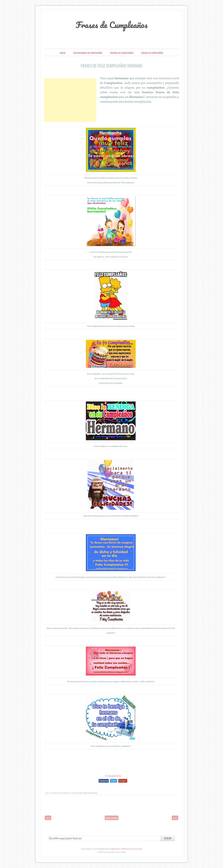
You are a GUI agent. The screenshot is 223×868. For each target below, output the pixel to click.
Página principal (112, 818)
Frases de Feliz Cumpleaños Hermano (112, 66)
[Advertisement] (70, 100)
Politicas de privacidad (132, 849)
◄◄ (48, 818)
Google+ (123, 781)
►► (175, 818)
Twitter (114, 781)
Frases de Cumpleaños (112, 25)
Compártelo (113, 776)
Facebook (104, 781)
